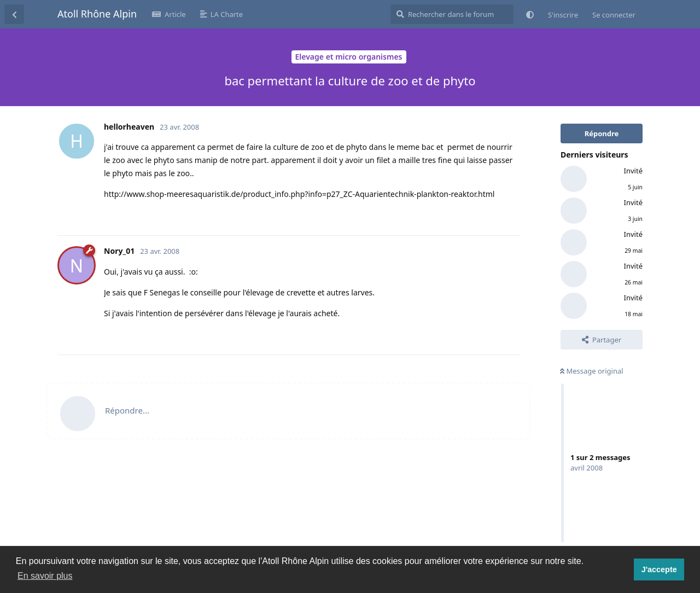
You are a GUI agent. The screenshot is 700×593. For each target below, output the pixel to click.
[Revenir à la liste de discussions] (14, 14)
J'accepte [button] (659, 569)
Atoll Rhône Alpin (97, 14)
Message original (592, 371)
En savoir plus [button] (45, 576)
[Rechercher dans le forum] (452, 14)
